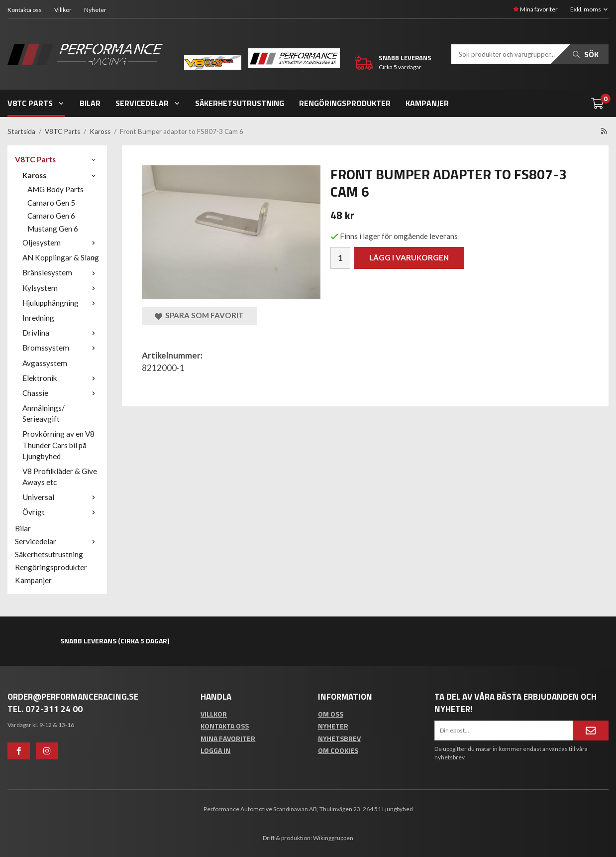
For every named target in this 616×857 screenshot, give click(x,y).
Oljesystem (61, 243)
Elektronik (61, 378)
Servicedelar (148, 103)
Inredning (38, 318)
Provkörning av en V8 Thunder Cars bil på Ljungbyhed (58, 445)
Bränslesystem (61, 272)
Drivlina (61, 333)
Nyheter (95, 10)
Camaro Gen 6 (51, 216)
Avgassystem (45, 363)
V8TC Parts (36, 103)
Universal (61, 497)
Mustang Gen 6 (53, 229)
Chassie (61, 393)
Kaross (61, 175)
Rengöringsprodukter (345, 103)
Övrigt (61, 512)
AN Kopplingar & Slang (61, 257)
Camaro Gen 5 (51, 203)
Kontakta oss (25, 10)
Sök (586, 54)
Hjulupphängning (61, 303)
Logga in (215, 750)
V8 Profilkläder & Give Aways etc (60, 477)
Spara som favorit (199, 315)
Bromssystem (61, 348)
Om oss (331, 714)
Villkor (63, 10)
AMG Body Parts (55, 189)
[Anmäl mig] (591, 731)
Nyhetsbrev (339, 738)
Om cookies (338, 750)
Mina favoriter (535, 9)
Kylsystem (61, 288)
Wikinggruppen (333, 838)
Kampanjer (427, 103)
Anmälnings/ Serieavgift (44, 413)
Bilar (90, 103)
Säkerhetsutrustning (240, 103)
